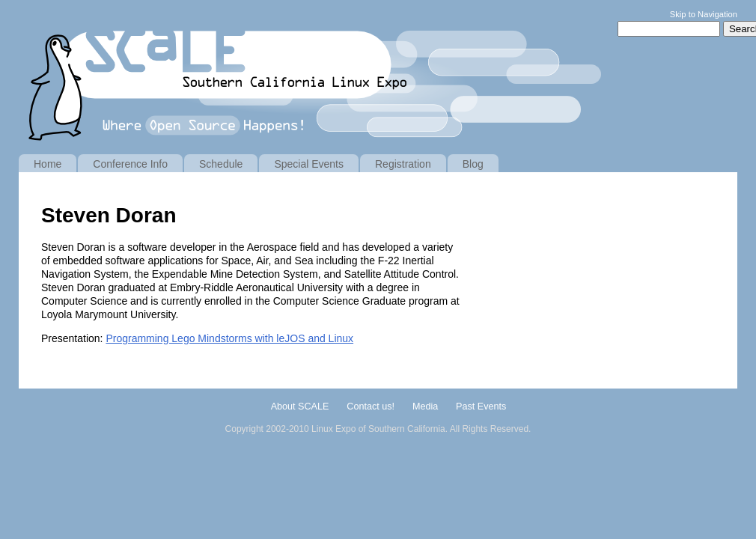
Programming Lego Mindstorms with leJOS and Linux (229, 338)
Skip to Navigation (704, 14)
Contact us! (371, 406)
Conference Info (130, 164)
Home (48, 164)
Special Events (309, 164)
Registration (403, 164)
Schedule (221, 164)
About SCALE (300, 406)
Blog (473, 164)
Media (425, 406)
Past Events (481, 406)
